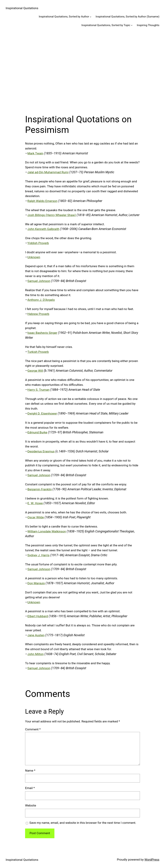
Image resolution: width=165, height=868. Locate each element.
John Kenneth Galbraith (44, 229)
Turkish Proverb (38, 352)
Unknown (34, 257)
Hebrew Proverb (38, 314)
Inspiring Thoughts (148, 25)
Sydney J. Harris (39, 555)
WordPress (152, 860)
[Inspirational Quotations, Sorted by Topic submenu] (132, 25)
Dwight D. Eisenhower (42, 413)
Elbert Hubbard (38, 616)
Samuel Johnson (39, 281)
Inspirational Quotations (22, 8)
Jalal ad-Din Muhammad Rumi (48, 172)
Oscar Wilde (36, 517)
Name (30, 771)
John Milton (36, 654)
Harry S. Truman (39, 390)
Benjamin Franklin (40, 489)
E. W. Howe (35, 503)
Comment (33, 729)
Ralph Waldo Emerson (43, 201)
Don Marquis (36, 583)
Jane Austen (36, 635)
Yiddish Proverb (38, 243)
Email (30, 788)
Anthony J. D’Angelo (41, 300)
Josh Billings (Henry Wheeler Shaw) (52, 215)
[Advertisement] (82, 69)
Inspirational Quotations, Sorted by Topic (106, 25)
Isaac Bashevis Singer (42, 333)
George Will (35, 371)
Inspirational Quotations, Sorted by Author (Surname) (127, 17)
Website (31, 805)
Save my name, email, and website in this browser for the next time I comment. (83, 823)
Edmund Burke (37, 432)
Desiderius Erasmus (41, 451)
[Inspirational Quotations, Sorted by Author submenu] (91, 17)
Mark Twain (36, 153)
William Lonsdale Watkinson (47, 531)
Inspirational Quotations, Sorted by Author (64, 17)
